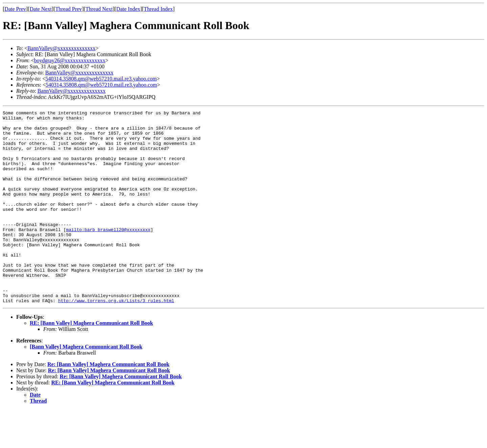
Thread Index (158, 9)
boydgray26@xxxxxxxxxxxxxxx (69, 60)
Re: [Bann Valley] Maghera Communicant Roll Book (108, 403)
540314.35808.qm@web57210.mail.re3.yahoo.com (101, 79)
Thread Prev (68, 9)
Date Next (41, 9)
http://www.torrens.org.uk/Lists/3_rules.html (116, 339)
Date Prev (15, 9)
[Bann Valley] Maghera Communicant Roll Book (86, 385)
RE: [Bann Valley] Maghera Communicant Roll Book (91, 362)
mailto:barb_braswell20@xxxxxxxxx (108, 254)
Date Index (128, 9)
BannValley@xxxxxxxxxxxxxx (61, 48)
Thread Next (99, 9)
